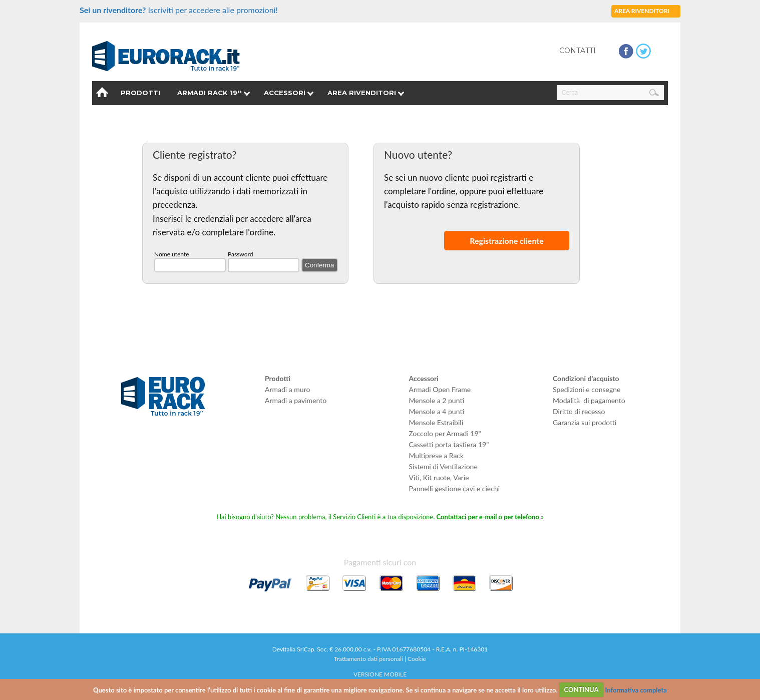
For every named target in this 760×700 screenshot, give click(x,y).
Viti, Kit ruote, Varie (439, 477)
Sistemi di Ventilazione (443, 466)
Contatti (578, 51)
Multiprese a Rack (437, 455)
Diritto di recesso (579, 411)
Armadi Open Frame (440, 389)
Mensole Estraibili (436, 422)
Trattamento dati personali (368, 659)
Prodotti (140, 93)
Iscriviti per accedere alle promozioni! (179, 10)
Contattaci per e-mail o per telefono (488, 517)
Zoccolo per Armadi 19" (445, 433)
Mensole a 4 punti (437, 411)
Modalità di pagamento (589, 400)
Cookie (417, 659)
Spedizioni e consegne (587, 389)
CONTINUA (581, 689)
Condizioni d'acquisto (586, 378)
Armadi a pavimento (296, 400)
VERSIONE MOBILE (380, 674)
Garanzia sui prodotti (585, 422)
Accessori (285, 93)
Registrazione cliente (506, 241)
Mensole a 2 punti (437, 400)
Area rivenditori (362, 93)
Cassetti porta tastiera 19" (449, 444)
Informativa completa (636, 689)
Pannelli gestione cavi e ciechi (455, 488)
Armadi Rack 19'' (210, 93)
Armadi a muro (287, 389)
